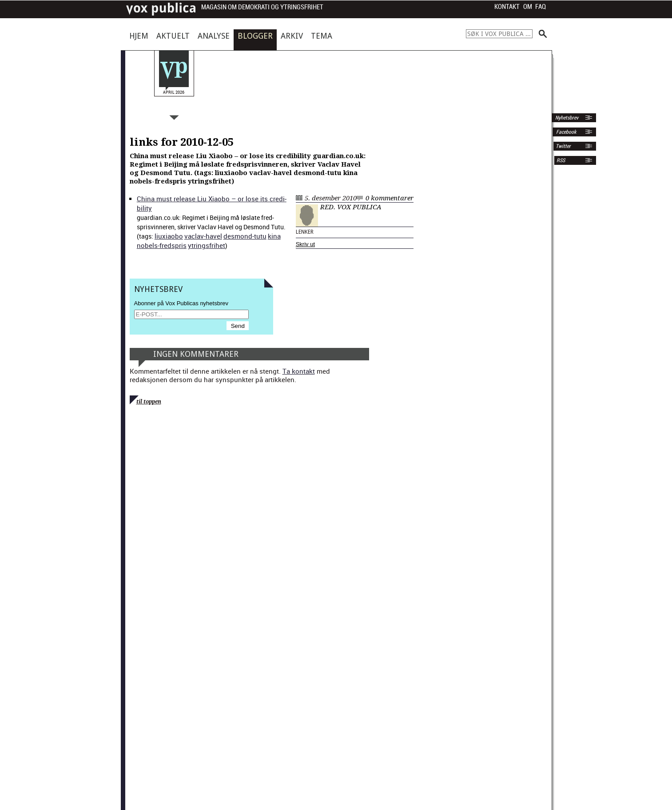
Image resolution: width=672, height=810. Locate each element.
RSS (561, 160)
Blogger (255, 36)
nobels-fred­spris (162, 245)
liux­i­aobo (169, 236)
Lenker (305, 232)
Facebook (565, 132)
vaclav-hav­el (203, 236)
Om (528, 7)
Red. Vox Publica (351, 207)
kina (274, 236)
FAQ (541, 7)
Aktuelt (173, 36)
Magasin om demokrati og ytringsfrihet (262, 7)
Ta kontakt (299, 371)
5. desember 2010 (331, 198)
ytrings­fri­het (207, 245)
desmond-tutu (245, 236)
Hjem (139, 36)
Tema (322, 36)
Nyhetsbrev (566, 118)
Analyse (214, 36)
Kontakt (507, 7)
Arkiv (292, 36)
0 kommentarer (390, 198)
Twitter (563, 146)
